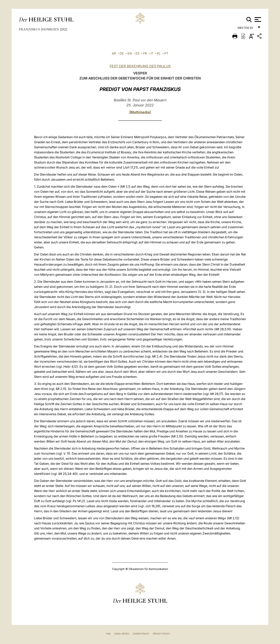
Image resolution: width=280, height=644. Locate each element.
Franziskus (30, 29)
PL (159, 53)
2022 (64, 29)
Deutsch (246, 29)
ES (137, 53)
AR (114, 53)
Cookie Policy (141, 634)
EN (130, 53)
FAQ (108, 634)
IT (152, 53)
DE (122, 53)
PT (166, 53)
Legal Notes (122, 634)
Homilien (51, 29)
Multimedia (140, 112)
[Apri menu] (257, 19)
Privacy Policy (161, 634)
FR (145, 53)
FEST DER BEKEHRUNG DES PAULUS (140, 66)
